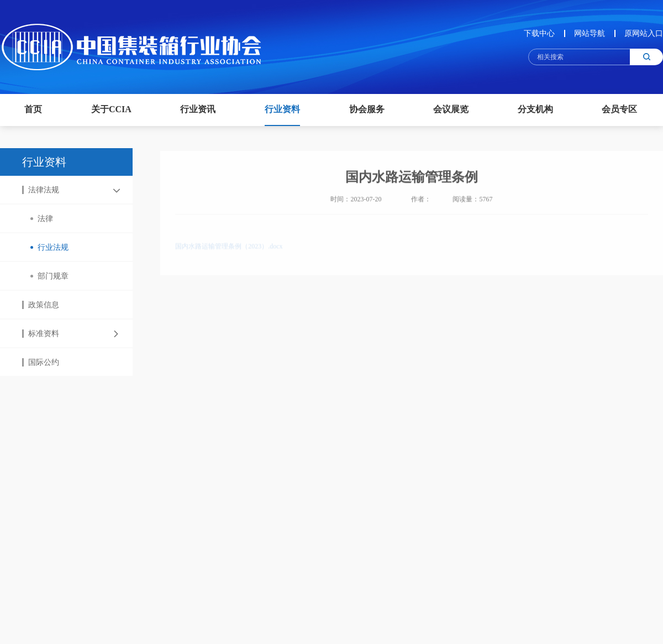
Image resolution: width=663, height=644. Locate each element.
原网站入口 (644, 33)
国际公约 (41, 363)
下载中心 (539, 33)
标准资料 (41, 334)
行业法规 (49, 248)
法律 (42, 219)
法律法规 (41, 190)
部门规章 (49, 277)
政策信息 (41, 305)
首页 (33, 109)
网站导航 (590, 33)
